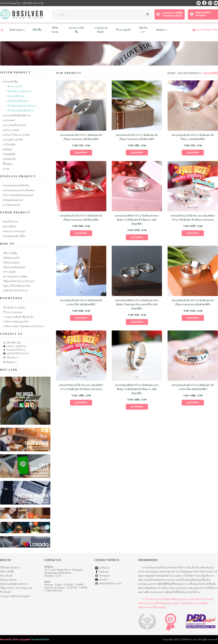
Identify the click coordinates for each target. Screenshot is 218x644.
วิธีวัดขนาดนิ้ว (11, 258)
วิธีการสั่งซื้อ (10, 253)
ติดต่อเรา (162, 30)
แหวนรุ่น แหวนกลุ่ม (14, 231)
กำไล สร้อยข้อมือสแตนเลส (18, 195)
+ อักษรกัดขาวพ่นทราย (18, 91)
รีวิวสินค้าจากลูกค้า (14, 308)
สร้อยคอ (7, 149)
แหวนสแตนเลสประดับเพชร (19, 190)
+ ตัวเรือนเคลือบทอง (17, 101)
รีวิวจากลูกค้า (123, 30)
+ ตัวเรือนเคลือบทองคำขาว (21, 106)
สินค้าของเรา (17, 30)
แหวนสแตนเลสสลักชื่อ (16, 186)
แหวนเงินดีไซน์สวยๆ (15, 125)
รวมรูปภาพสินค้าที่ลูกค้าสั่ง (18, 317)
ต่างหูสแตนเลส (11, 205)
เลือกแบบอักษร (12, 263)
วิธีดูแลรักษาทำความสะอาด (19, 281)
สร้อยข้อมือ (9, 154)
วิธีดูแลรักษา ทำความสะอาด (16, 588)
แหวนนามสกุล (11, 130)
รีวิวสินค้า (6, 592)
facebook (104, 572)
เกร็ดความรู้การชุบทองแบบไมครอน (23, 326)
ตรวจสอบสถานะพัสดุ (15, 277)
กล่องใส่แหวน (11, 222)
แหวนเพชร (9, 120)
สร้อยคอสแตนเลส (13, 200)
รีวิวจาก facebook (13, 312)
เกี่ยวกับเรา (13, 358)
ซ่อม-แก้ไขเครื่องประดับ (17, 286)
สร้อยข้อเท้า (10, 159)
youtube (103, 579)
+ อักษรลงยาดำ (14, 86)
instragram (104, 576)
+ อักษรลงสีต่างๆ (15, 96)
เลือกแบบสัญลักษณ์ (14, 267)
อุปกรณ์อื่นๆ (9, 226)
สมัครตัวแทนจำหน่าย (15, 291)
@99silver (104, 568)
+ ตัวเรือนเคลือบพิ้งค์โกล (19, 111)
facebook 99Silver (16, 350)
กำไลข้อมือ (9, 145)
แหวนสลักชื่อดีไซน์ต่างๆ (17, 116)
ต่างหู (6, 169)
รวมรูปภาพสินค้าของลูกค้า (15, 596)
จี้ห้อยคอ (7, 164)
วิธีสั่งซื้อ (37, 30)
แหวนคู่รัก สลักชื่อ (13, 140)
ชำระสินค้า (10, 272)
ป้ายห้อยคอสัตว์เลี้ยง (14, 236)
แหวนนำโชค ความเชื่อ (16, 135)
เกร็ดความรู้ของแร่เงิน (16, 322)
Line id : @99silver (16, 346)
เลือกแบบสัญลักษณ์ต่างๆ (14, 584)
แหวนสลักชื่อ (10, 82)
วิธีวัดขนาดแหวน (10, 568)
